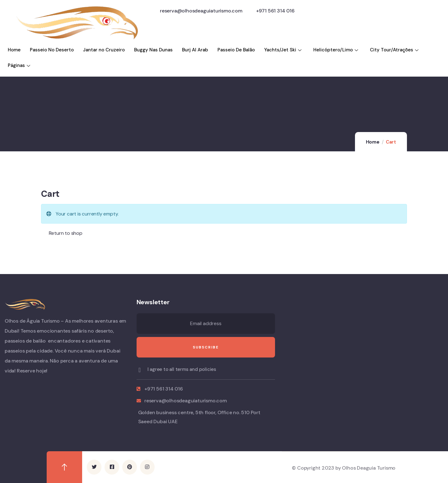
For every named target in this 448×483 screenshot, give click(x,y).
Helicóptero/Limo (336, 50)
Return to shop (65, 233)
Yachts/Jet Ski (284, 50)
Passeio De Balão (236, 50)
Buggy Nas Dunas (153, 50)
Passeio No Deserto (52, 50)
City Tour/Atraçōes (395, 50)
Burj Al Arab (195, 50)
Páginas (20, 65)
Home (14, 50)
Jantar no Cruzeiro (104, 50)
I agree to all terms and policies (182, 369)
